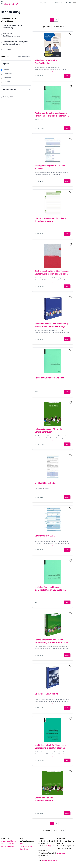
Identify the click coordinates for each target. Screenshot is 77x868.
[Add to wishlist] (71, 34)
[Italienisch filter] (2, 78)
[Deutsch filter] (2, 70)
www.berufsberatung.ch (9, 844)
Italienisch (7, 78)
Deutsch (7, 70)
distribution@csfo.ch (50, 860)
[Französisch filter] (2, 74)
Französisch (8, 74)
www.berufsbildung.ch (9, 841)
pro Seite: (47, 27)
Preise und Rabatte (27, 846)
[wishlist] (65, 3)
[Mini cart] (70, 3)
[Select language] (47, 3)
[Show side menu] (75, 3)
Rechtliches (24, 849)
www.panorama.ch (7, 847)
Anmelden (59, 3)
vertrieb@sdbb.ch (50, 846)
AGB (21, 843)
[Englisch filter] (2, 82)
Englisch (7, 82)
